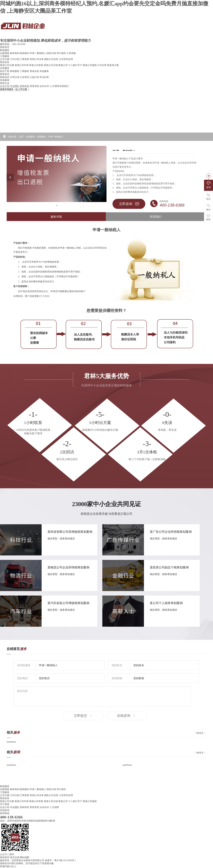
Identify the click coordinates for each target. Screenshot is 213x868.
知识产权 (5, 71)
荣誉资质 (35, 86)
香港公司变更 (36, 65)
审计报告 (62, 53)
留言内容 (102, 696)
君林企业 (5, 83)
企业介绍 (5, 86)
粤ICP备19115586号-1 (65, 860)
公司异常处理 (66, 59)
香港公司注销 (51, 65)
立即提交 (83, 716)
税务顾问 (25, 53)
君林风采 (25, 86)
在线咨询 (126, 716)
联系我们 (64, 86)
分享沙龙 (15, 77)
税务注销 (52, 53)
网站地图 (24, 857)
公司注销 (15, 59)
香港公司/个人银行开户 (70, 65)
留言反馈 (15, 857)
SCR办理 (102, 65)
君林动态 (5, 77)
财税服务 (5, 50)
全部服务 (5, 68)
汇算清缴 (71, 53)
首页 (21, 137)
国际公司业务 (52, 59)
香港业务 (5, 62)
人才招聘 (55, 86)
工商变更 (25, 59)
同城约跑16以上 (8, 866)
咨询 (209, 185)
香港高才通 (113, 65)
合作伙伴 (45, 86)
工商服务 (5, 56)
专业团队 (15, 86)
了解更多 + (200, 733)
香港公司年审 (22, 65)
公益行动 (35, 77)
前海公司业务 (37, 59)
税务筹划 (15, 53)
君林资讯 (5, 74)
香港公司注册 (7, 65)
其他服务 (44, 71)
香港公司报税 (90, 65)
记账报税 (5, 53)
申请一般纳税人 (38, 53)
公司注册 (5, 59)
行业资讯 (25, 77)
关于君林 (5, 804)
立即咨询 (129, 204)
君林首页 (5, 47)
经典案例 (5, 80)
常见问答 (44, 77)
